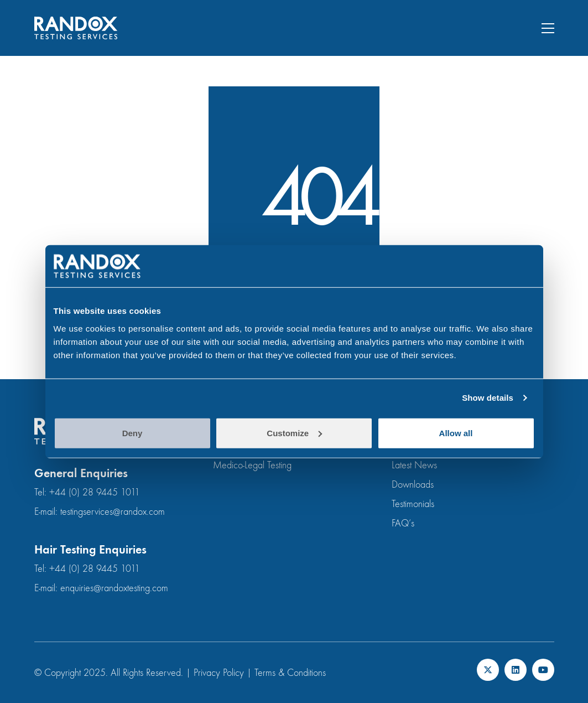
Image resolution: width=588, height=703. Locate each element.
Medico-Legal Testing (252, 465)
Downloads (413, 485)
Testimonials (413, 504)
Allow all (456, 433)
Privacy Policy (219, 673)
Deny (132, 433)
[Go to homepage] (76, 28)
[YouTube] (543, 670)
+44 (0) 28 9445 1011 (95, 492)
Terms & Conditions (290, 673)
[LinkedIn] (516, 670)
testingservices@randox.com (113, 512)
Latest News (414, 465)
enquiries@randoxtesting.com (114, 588)
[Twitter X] (488, 670)
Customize (294, 433)
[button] (548, 28)
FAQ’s (403, 523)
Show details (488, 398)
